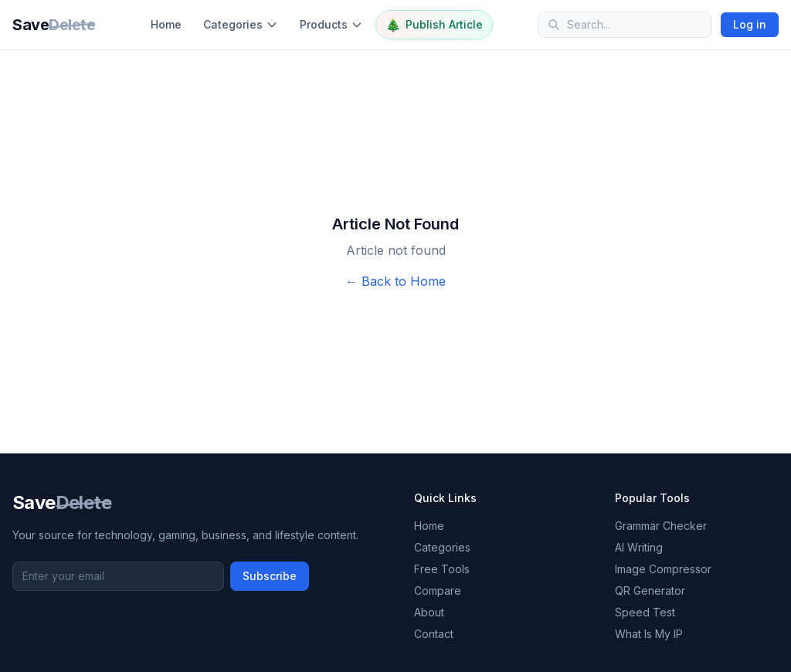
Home (166, 24)
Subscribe (270, 576)
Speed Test (645, 612)
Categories (241, 24)
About (429, 612)
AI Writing (639, 547)
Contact (434, 634)
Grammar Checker (661, 526)
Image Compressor (663, 569)
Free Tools (442, 569)
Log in (750, 24)
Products (331, 24)
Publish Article (434, 25)
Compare (438, 591)
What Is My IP (649, 634)
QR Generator (650, 591)
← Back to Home (395, 281)
